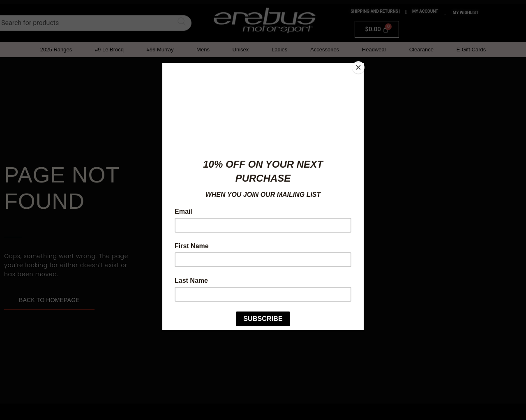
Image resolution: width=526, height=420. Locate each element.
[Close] (362, 65)
